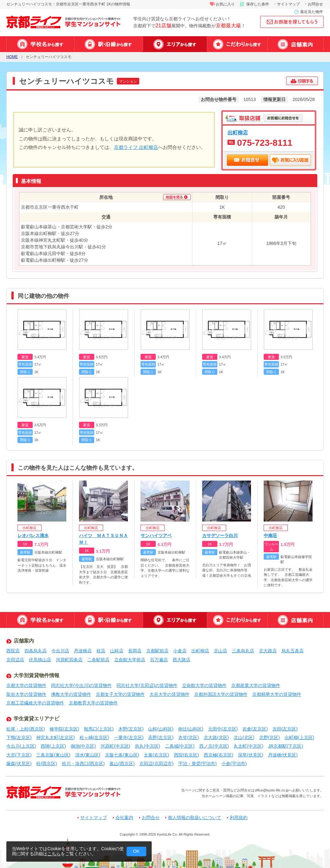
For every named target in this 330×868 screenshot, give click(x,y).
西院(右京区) (186, 755)
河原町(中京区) (115, 746)
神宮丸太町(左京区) (55, 737)
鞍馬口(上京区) (99, 729)
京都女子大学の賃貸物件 (120, 694)
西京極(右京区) (218, 755)
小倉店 (180, 651)
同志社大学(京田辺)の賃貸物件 (147, 685)
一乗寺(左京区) (129, 737)
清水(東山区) (88, 755)
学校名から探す (40, 44)
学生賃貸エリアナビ (36, 719)
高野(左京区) (161, 737)
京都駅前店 (157, 651)
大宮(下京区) (19, 755)
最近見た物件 (312, 12)
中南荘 (270, 535)
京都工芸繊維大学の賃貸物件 (35, 703)
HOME (12, 57)
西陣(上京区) (53, 746)
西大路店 (181, 660)
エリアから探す (175, 44)
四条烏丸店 (36, 651)
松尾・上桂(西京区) (26, 729)
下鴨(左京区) (19, 737)
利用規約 (239, 818)
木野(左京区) (131, 729)
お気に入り (225, 4)
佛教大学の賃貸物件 (71, 694)
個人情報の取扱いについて (195, 818)
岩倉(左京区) (255, 729)
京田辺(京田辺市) (156, 764)
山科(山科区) (161, 729)
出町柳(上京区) (299, 737)
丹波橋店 (83, 651)
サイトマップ (288, 4)
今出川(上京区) (21, 746)
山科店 (117, 651)
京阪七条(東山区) (122, 755)
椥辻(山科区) (191, 729)
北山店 (221, 651)
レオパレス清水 (33, 535)
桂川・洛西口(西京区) (83, 764)
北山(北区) (244, 737)
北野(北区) (270, 737)
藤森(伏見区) (19, 764)
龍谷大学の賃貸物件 (26, 694)
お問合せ (315, 4)
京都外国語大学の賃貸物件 (221, 694)
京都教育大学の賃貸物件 (93, 703)
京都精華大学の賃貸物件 (277, 694)
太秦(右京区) (156, 755)
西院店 (13, 651)
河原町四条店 (69, 660)
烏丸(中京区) (147, 746)
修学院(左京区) (64, 729)
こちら (54, 854)
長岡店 (135, 651)
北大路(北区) (216, 737)
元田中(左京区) (223, 729)
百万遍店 (159, 660)
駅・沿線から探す (109, 44)
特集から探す (237, 44)
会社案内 (124, 818)
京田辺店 (15, 660)
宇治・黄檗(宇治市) (198, 764)
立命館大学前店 (130, 660)
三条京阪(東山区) (53, 755)
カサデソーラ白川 (220, 535)
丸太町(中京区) (248, 746)
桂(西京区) (46, 764)
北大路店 (268, 651)
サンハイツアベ (156, 535)
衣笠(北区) (189, 737)
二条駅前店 (98, 660)
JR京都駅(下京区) (286, 746)
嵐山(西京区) (122, 764)
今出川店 (60, 651)
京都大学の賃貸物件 (26, 685)
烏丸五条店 (293, 651)
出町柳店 (238, 132)
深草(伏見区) (251, 755)
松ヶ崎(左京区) (94, 737)
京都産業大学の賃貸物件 (256, 685)
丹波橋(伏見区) (283, 755)
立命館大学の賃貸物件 (204, 685)
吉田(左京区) (285, 729)
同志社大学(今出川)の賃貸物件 (81, 685)
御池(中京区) (83, 746)
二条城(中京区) (180, 746)
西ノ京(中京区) (214, 746)
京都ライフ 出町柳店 (136, 147)
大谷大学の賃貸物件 (169, 694)
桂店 (101, 651)
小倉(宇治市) (234, 764)
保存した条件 (258, 4)
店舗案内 (296, 44)
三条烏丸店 (243, 651)
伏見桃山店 (40, 660)
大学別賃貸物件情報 (36, 675)
